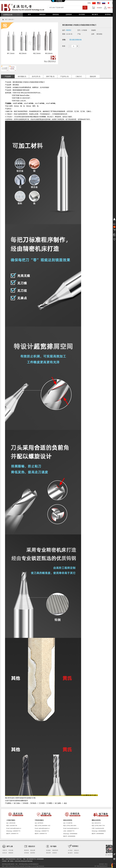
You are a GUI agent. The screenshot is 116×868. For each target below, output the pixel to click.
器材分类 (11, 19)
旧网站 (89, 3)
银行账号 (95, 14)
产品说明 (8, 76)
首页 (29, 14)
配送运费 (33, 850)
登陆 (109, 8)
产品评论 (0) (64, 76)
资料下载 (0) (50, 76)
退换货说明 (55, 850)
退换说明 (93, 76)
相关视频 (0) (22, 76)
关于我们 (70, 850)
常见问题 (11, 850)
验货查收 (33, 853)
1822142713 (98, 823)
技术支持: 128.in (103, 864)
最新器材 (43, 14)
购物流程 (11, 853)
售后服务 (48, 850)
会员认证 (5, 853)
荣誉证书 (76, 850)
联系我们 (108, 14)
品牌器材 (69, 14)
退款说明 (48, 853)
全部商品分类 (11, 15)
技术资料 (82, 14)
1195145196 (12, 823)
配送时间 (27, 850)
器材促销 (56, 14)
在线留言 (55, 853)
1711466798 (69, 823)
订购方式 (79, 76)
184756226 (40, 823)
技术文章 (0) (36, 76)
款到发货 (27, 853)
